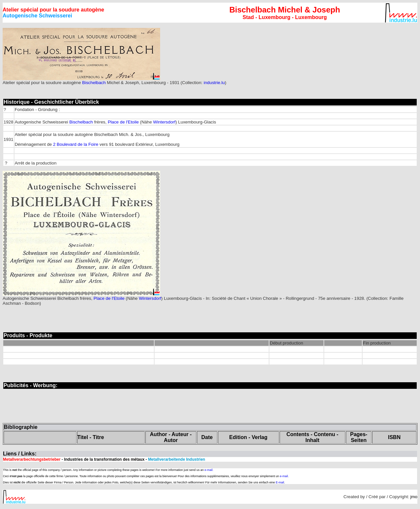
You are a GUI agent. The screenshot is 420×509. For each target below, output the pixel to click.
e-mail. (209, 470)
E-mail (280, 482)
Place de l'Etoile (123, 122)
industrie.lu (214, 83)
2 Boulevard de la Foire (76, 144)
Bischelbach (94, 83)
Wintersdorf (164, 122)
